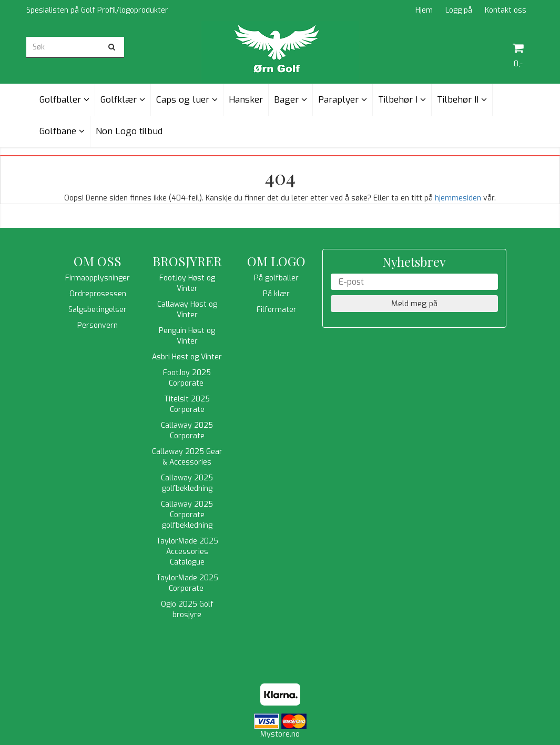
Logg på (459, 10)
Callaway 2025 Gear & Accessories (187, 457)
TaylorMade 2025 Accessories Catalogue (187, 552)
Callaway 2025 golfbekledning (187, 483)
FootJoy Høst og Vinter (187, 283)
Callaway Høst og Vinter (187, 310)
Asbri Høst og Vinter (187, 357)
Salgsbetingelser (98, 310)
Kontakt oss (506, 10)
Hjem (424, 10)
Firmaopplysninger (98, 278)
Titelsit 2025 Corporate (187, 404)
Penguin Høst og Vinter (187, 336)
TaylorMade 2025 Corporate (187, 583)
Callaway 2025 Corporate (187, 431)
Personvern (98, 325)
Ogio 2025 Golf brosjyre (187, 610)
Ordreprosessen (98, 294)
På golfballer (276, 278)
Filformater (277, 310)
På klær (276, 294)
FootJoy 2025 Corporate (187, 378)
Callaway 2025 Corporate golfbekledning (187, 515)
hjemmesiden (458, 198)
